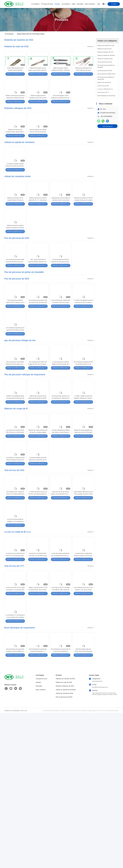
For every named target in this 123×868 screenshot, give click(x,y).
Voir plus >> (91, 46)
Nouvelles (39, 841)
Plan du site (24, 866)
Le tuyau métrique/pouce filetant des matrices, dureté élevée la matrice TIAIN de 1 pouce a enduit (61, 530)
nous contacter (90, 4)
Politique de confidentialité (12, 866)
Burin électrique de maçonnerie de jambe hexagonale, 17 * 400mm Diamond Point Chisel (38, 806)
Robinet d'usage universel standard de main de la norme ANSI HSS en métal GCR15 (38, 114)
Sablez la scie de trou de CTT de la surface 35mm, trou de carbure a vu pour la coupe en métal (38, 728)
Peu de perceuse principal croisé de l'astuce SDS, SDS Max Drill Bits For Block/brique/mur (38, 367)
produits (57, 4)
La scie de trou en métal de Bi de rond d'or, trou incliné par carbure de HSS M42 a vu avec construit (15, 686)
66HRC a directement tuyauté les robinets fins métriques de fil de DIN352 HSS (15, 114)
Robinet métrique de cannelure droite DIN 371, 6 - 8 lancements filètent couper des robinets (38, 241)
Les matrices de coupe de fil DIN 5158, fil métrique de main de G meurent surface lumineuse (15, 566)
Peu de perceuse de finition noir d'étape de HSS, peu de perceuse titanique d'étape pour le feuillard (38, 445)
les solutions (66, 4)
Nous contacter (41, 845)
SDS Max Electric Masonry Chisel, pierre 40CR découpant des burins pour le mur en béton (83, 806)
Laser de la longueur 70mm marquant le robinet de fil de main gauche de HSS (61, 114)
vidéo (74, 4)
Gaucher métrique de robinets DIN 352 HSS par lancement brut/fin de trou (38, 156)
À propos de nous (47, 4)
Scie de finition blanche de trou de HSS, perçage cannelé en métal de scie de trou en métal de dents (83, 608)
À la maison (36, 4)
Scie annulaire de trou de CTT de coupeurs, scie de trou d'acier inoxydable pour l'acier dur (83, 728)
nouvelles (80, 4)
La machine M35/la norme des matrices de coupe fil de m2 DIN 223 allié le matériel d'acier (38, 566)
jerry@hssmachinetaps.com (109, 113)
